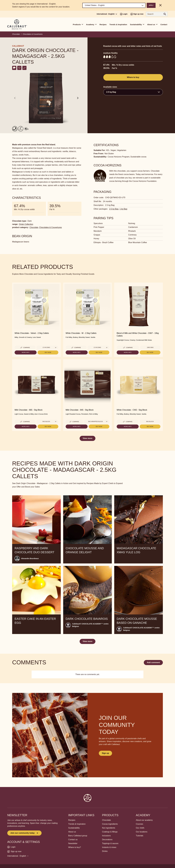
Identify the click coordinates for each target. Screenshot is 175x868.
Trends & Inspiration (118, 24)
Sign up (105, 753)
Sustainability (74, 828)
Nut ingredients (109, 828)
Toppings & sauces (110, 843)
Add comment (153, 662)
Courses (140, 824)
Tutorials (140, 836)
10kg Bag (150, 347)
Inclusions (106, 836)
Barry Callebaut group (78, 836)
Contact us (73, 840)
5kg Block (150, 421)
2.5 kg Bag (114, 209)
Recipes (103, 24)
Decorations (107, 840)
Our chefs (140, 828)
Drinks (105, 851)
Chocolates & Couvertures (33, 34)
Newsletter (73, 843)
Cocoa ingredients (110, 824)
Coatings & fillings (110, 832)
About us (72, 832)
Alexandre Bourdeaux (30, 558)
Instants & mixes (109, 847)
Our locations (142, 832)
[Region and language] (114, 5)
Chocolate (16, 34)
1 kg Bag (123, 209)
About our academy (144, 820)
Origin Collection (26, 224)
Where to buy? (75, 847)
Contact (164, 24)
